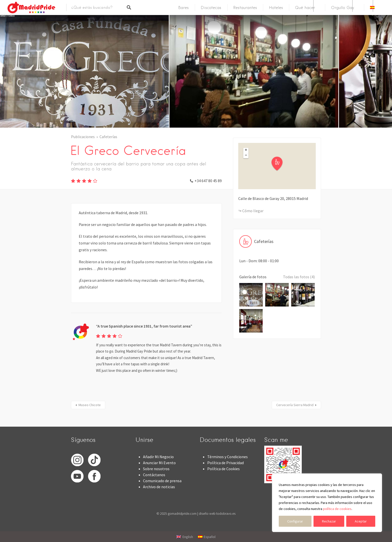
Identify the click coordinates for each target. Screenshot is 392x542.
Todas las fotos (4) (299, 277)
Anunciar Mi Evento (159, 463)
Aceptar (361, 521)
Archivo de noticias (159, 487)
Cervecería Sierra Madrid (295, 405)
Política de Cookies (223, 469)
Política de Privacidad (225, 463)
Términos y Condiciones (227, 457)
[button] (280, 164)
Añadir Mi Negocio (158, 457)
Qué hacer (305, 8)
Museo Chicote (90, 405)
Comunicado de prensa (162, 481)
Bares (183, 8)
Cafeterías (108, 137)
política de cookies (337, 509)
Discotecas (211, 8)
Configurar (295, 521)
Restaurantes (245, 8)
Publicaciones (83, 137)
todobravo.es (226, 513)
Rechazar (329, 521)
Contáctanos (154, 475)
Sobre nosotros (156, 469)
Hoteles (276, 8)
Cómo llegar (253, 211)
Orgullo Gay (342, 8)
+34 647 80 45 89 (208, 181)
